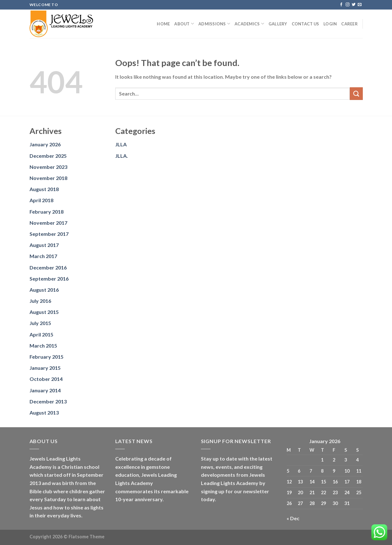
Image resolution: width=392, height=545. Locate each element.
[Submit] (356, 93)
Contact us (306, 24)
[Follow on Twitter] (354, 5)
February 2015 (47, 357)
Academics (249, 24)
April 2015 (41, 334)
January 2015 (45, 368)
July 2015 (40, 323)
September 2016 (49, 279)
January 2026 (45, 144)
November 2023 (48, 167)
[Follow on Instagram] (348, 5)
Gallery (278, 24)
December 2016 (48, 267)
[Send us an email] (360, 5)
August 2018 (44, 189)
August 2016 (44, 290)
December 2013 (48, 401)
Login (330, 24)
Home (163, 24)
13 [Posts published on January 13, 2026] (300, 482)
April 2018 (41, 200)
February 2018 (47, 212)
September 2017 (49, 234)
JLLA (121, 144)
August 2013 (44, 412)
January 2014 (45, 390)
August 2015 (44, 312)
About (184, 24)
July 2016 (40, 301)
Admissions (214, 24)
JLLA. (122, 156)
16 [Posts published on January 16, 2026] (335, 482)
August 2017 (44, 245)
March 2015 (43, 346)
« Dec (293, 518)
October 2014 (46, 379)
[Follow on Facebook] (341, 5)
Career (349, 24)
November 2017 (48, 223)
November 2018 (48, 178)
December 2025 (48, 156)
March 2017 (43, 256)
